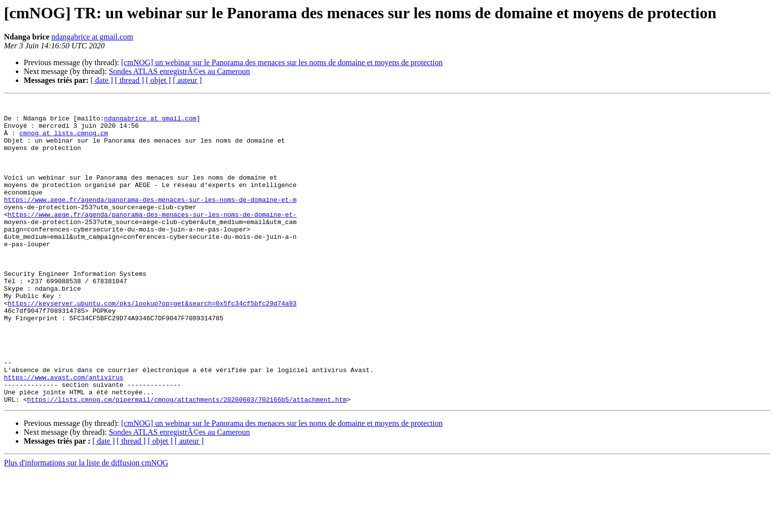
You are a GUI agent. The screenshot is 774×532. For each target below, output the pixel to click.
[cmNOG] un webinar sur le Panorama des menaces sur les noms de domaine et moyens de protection (282, 62)
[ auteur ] (187, 80)
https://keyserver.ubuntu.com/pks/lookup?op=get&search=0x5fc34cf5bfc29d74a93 (152, 344)
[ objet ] (158, 80)
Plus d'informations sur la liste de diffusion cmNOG (86, 523)
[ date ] (102, 80)
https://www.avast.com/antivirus (64, 433)
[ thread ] (130, 80)
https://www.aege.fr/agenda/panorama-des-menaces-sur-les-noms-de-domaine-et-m (150, 220)
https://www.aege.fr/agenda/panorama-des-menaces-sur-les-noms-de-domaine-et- (152, 238)
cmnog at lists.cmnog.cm (63, 140)
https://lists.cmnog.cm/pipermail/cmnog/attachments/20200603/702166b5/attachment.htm (187, 460)
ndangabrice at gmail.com (92, 37)
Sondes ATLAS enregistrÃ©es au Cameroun (179, 71)
